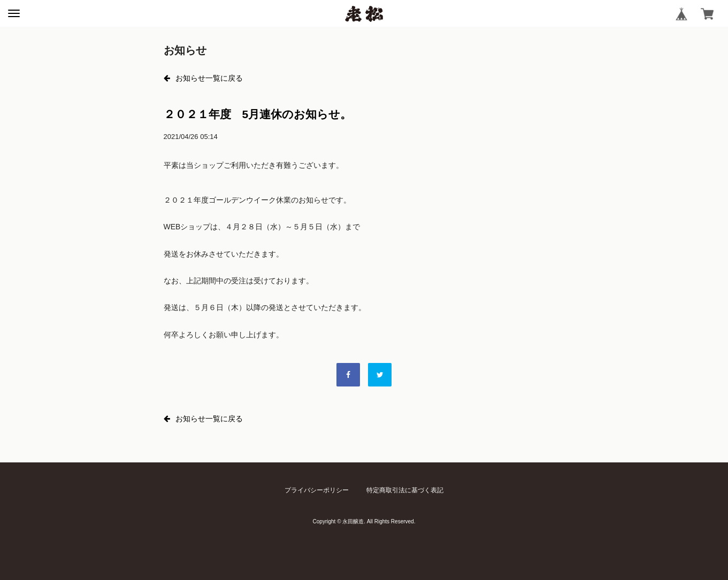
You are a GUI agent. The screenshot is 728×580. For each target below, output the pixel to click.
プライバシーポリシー (317, 490)
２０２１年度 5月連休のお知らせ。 (258, 114)
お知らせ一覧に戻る (203, 78)
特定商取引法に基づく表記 (405, 490)
